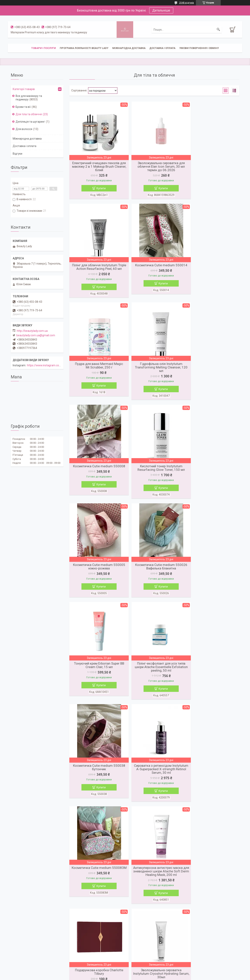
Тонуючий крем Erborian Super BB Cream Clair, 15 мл (154, 471)
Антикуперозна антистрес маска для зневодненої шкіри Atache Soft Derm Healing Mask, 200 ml (97, 679)
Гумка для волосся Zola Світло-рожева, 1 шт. (154, 780)
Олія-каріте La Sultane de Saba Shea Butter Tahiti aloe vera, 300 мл (97, 780)
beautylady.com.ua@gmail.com (36, 335)
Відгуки (17, 154)
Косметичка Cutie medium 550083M (212, 574)
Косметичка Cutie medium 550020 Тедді (97, 880)
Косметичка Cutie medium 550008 (97, 369)
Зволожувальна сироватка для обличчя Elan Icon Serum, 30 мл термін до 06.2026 (154, 166)
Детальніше (161, 10)
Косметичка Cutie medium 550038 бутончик (97, 574)
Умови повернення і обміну (199, 48)
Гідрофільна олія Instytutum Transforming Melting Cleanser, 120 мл (212, 270)
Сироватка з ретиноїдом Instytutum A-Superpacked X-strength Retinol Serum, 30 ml (154, 575)
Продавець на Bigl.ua (125, 973)
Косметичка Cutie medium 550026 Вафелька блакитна (97, 471)
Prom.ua (144, 969)
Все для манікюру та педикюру (29, 98)
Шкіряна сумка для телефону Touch (212, 780)
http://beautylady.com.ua (32, 331)
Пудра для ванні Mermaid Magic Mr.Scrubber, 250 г (154, 268)
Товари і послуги (44, 48)
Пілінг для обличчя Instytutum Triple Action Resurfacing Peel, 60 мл (212, 166)
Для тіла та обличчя (29, 114)
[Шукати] (218, 30)
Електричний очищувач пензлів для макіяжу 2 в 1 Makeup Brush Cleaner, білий (97, 166)
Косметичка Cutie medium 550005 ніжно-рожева (212, 371)
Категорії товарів (24, 89)
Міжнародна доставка (129, 48)
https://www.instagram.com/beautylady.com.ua (56, 365)
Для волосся (24, 129)
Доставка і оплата (162, 48)
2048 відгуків (187, 3)
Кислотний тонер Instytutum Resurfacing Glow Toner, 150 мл (154, 371)
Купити (99, 188)
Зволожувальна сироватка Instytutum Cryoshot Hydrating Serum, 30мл (212, 679)
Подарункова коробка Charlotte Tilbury (154, 677)
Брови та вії (23, 107)
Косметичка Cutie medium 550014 (97, 266)
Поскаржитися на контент (117, 976)
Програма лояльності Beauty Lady (84, 48)
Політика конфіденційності (148, 976)
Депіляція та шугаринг (30, 122)
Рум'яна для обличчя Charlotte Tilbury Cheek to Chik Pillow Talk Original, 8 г (154, 881)
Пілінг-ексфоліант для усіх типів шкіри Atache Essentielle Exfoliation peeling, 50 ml (212, 472)
